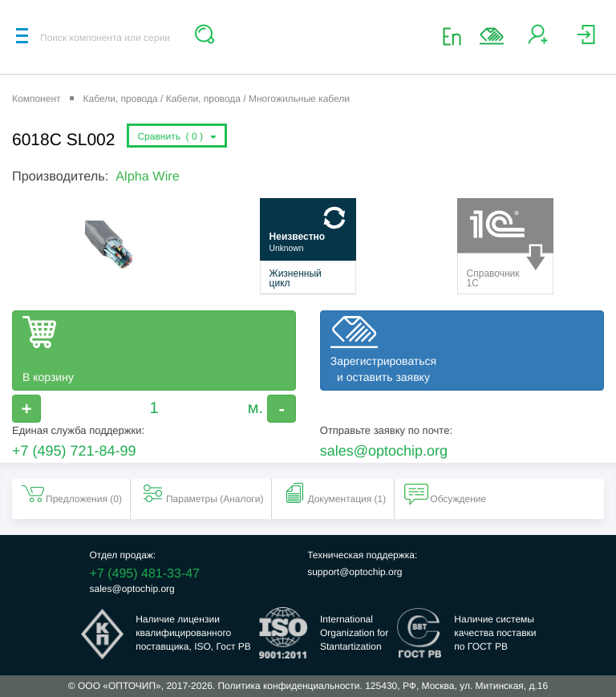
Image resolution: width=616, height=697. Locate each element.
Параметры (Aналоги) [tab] (202, 493)
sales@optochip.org (384, 451)
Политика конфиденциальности (288, 686)
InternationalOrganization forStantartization (354, 633)
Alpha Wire (147, 176)
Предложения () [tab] (71, 493)
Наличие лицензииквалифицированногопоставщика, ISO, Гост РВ (193, 633)
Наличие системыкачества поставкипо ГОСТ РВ (495, 633)
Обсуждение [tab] (445, 493)
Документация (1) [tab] (334, 493)
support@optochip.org (355, 572)
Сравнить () (176, 136)
